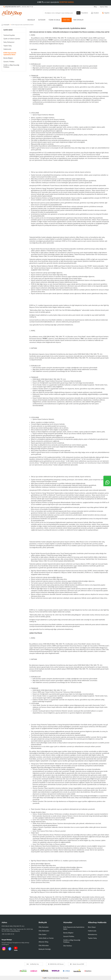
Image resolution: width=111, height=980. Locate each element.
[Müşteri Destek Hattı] (18, 7)
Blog (95, 7)
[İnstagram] (4, 949)
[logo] (12, 13)
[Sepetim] (106, 13)
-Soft (44, 978)
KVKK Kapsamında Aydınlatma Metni (10, 54)
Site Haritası (68, 946)
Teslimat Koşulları (9, 35)
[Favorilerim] (83, 13)
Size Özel (67, 20)
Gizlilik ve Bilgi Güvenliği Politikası (11, 66)
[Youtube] (16, 949)
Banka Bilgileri (8, 58)
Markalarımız (92, 934)
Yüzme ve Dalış (54, 20)
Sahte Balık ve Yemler (46, 938)
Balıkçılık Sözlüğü (45, 949)
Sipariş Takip (104, 7)
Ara (78, 13)
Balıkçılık (31, 20)
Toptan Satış (8, 46)
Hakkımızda (7, 49)
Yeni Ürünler (78, 20)
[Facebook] (10, 949)
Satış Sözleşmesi (9, 42)
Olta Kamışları (44, 927)
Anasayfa (5, 25)
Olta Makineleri (44, 931)
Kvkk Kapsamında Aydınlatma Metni (74, 928)
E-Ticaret (49, 978)
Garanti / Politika (9, 62)
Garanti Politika (69, 936)
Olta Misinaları (44, 945)
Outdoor (42, 20)
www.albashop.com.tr (67, 40)
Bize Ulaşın (92, 927)
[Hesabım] (95, 13)
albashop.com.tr (36, 192)
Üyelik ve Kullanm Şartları (12, 39)
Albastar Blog (43, 942)
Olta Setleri (42, 934)
